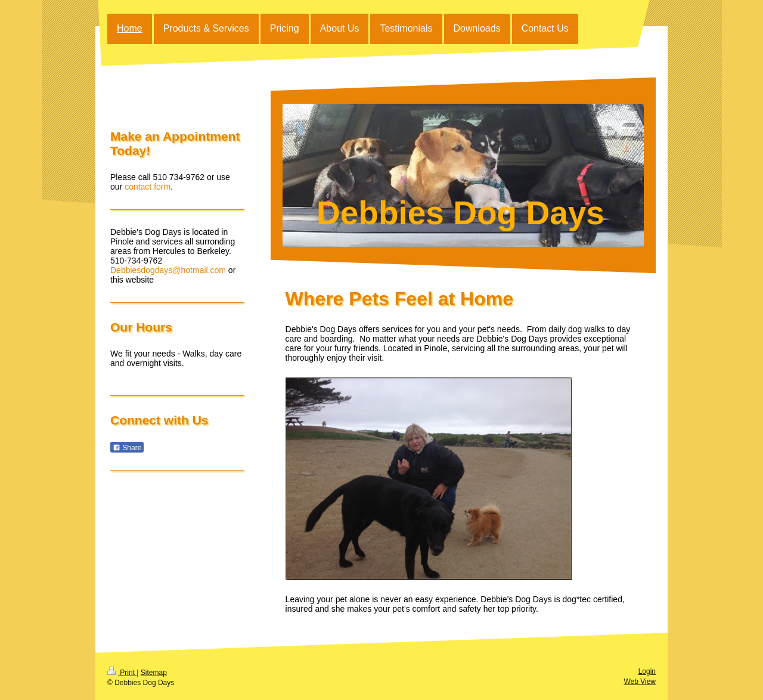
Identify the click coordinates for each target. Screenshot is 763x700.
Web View (640, 682)
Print (122, 673)
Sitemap (154, 673)
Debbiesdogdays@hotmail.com (168, 270)
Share (127, 448)
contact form (148, 187)
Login (647, 671)
